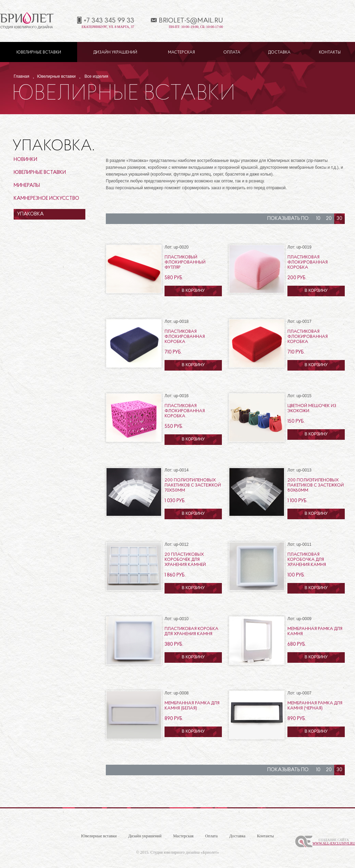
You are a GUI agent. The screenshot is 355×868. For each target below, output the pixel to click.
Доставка (279, 53)
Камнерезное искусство (46, 199)
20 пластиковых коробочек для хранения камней (185, 560)
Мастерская (181, 53)
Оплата (232, 53)
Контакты (330, 53)
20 (329, 219)
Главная (22, 76)
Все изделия (96, 76)
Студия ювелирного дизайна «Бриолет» (185, 852)
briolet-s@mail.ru (191, 21)
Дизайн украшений (115, 53)
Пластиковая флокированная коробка (308, 262)
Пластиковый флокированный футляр (185, 262)
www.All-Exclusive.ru (334, 843)
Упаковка (30, 214)
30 (339, 219)
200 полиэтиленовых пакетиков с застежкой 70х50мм (193, 485)
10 (318, 219)
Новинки (25, 160)
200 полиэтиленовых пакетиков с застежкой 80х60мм (316, 485)
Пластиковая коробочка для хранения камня (307, 560)
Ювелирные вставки (39, 53)
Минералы (27, 186)
